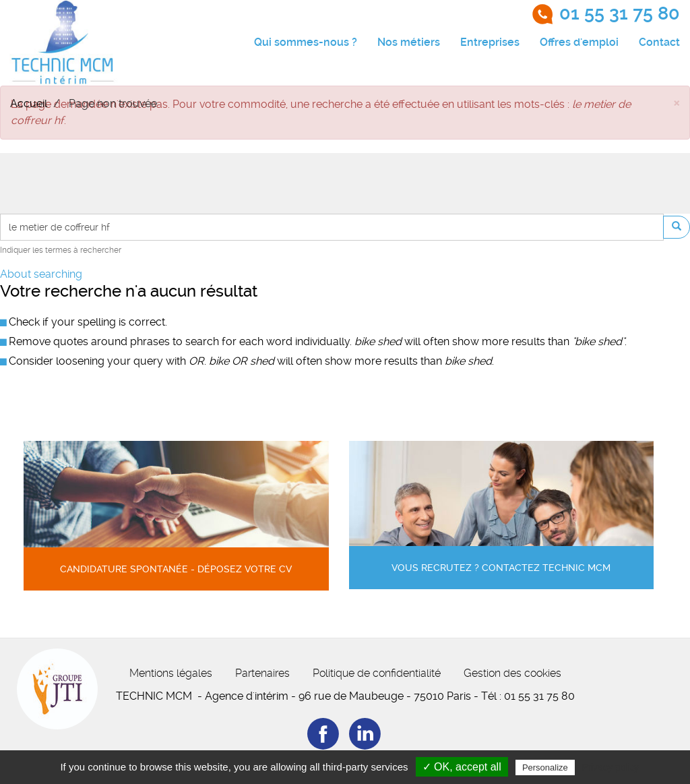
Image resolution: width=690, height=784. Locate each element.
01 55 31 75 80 (620, 13)
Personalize (545, 767)
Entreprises (490, 42)
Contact (659, 42)
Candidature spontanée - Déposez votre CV (176, 569)
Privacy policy (610, 767)
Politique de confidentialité (377, 673)
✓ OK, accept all (462, 767)
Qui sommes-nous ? (306, 42)
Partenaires (262, 673)
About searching (41, 274)
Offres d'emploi (579, 42)
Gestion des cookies (512, 673)
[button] (677, 102)
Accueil (29, 103)
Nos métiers (409, 42)
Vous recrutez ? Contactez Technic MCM (501, 568)
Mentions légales (171, 673)
